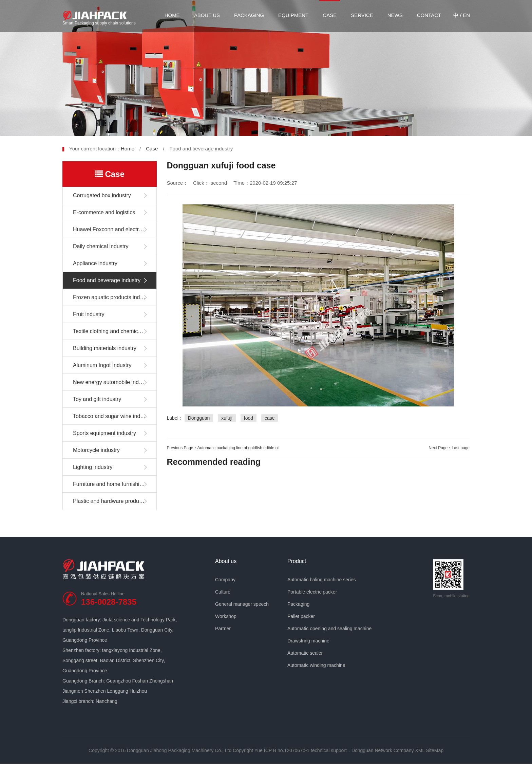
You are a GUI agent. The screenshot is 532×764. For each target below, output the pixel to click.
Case (330, 15)
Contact (429, 15)
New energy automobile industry (112, 382)
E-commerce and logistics (104, 212)
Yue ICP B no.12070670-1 (282, 750)
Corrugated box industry (102, 195)
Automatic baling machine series (322, 580)
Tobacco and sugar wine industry (112, 416)
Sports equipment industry (104, 433)
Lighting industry (93, 467)
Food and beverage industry (107, 280)
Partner (223, 629)
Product (297, 561)
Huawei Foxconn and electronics (112, 229)
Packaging (249, 15)
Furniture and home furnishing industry (115, 484)
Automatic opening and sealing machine (329, 629)
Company (225, 580)
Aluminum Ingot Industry (102, 365)
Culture (223, 592)
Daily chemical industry (101, 246)
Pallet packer (301, 616)
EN (466, 15)
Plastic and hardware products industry (115, 501)
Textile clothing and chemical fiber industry (115, 331)
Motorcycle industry (96, 450)
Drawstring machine (308, 641)
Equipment (293, 15)
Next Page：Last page (449, 448)
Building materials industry (105, 348)
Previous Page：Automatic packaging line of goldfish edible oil (223, 448)
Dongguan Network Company (383, 750)
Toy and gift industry (97, 399)
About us (207, 15)
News (395, 15)
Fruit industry (89, 314)
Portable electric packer (312, 592)
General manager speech (242, 604)
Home (172, 15)
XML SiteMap (429, 750)
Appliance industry (95, 263)
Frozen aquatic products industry (112, 297)
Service (362, 15)
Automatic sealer (305, 653)
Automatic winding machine (316, 665)
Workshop (226, 616)
